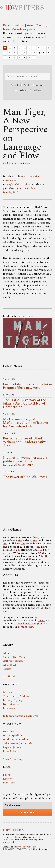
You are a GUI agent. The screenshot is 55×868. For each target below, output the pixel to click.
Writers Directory (37, 25)
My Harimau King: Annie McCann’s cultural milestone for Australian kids (25, 423)
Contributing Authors (25, 29)
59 (30, 559)
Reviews (8, 779)
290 (5, 544)
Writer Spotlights (13, 736)
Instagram (37, 624)
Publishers (9, 783)
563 (40, 550)
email (41, 621)
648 (20, 540)
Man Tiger (27, 177)
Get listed (15, 41)
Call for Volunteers (14, 661)
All (5, 48)
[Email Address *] (27, 805)
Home (7, 25)
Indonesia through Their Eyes (21, 716)
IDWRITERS (27, 6)
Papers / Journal (12, 747)
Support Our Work (14, 657)
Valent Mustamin (28, 847)
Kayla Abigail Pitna (19, 184)
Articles (21, 91)
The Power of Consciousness (25, 477)
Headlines (18, 25)
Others (35, 91)
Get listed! (9, 677)
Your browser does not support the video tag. (27, 504)
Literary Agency (13, 700)
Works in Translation (15, 739)
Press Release (11, 751)
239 (18, 550)
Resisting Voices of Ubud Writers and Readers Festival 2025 (25, 442)
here (30, 316)
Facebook (23, 624)
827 (23, 544)
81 (46, 556)
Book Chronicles (12, 163)
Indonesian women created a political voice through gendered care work (25, 461)
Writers (39, 85)
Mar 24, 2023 (10, 192)
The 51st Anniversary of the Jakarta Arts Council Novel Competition (24, 404)
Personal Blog (27, 188)
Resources (9, 708)
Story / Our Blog (13, 759)
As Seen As (10, 665)
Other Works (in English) (18, 743)
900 (35, 540)
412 (38, 547)
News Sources (11, 704)
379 (40, 553)
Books (7, 29)
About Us (9, 653)
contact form (26, 627)
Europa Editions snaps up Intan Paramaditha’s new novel (27, 386)
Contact (8, 669)
